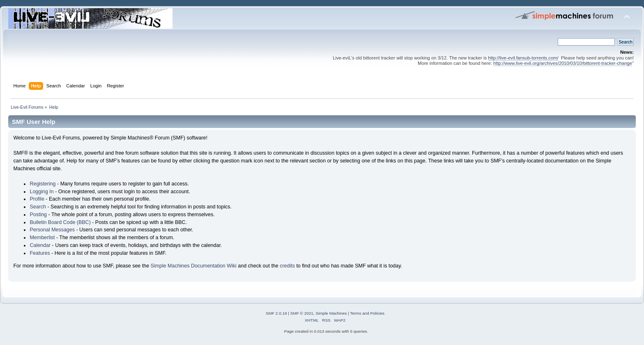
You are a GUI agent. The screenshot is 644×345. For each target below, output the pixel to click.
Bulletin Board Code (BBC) (60, 222)
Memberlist (42, 238)
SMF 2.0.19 (276, 313)
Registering (43, 184)
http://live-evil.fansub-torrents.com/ (523, 58)
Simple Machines (331, 313)
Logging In (41, 192)
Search (38, 207)
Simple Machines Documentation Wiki (194, 266)
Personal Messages (52, 230)
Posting (38, 215)
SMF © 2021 (302, 313)
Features (40, 253)
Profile (37, 199)
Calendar (40, 245)
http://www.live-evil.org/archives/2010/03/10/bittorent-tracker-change (563, 63)
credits (287, 266)
